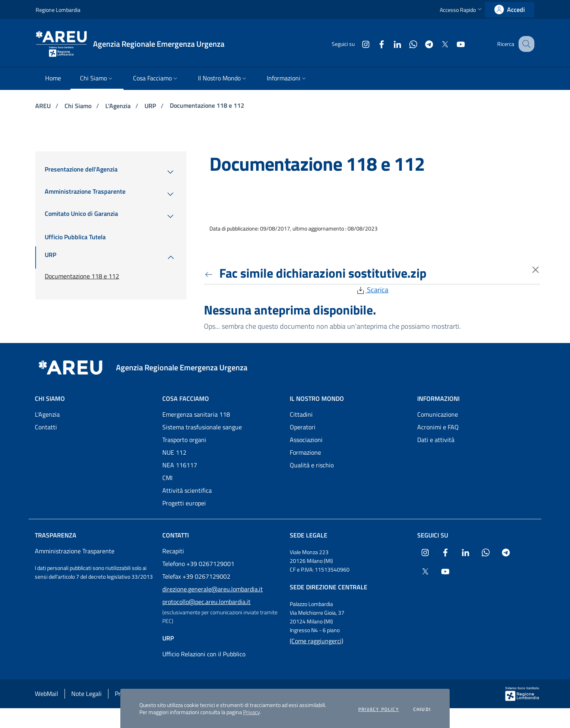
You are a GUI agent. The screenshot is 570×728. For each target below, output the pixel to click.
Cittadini (301, 414)
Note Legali (86, 694)
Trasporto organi (184, 440)
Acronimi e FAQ (438, 427)
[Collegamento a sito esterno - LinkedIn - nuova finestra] (389, 44)
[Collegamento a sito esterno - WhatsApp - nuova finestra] (405, 44)
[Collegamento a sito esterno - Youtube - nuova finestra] (452, 44)
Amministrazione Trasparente (75, 551)
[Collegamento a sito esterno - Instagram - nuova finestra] (357, 44)
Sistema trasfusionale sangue (202, 427)
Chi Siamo (79, 106)
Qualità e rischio (312, 465)
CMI (167, 478)
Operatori (303, 427)
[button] (462, 10)
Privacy (251, 712)
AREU (44, 106)
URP (151, 106)
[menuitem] (53, 79)
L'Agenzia (119, 106)
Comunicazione (438, 414)
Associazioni (306, 440)
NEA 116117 (180, 465)
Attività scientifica (187, 490)
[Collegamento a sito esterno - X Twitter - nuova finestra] (437, 44)
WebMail (47, 694)
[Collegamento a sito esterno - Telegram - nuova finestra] (421, 44)
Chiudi (422, 709)
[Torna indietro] (210, 273)
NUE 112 (174, 452)
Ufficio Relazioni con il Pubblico (204, 654)
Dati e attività (436, 440)
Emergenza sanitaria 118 (196, 414)
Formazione (305, 452)
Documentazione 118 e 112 (207, 105)
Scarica (372, 290)
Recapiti (173, 551)
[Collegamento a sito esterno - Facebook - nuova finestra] (373, 44)
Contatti (46, 427)
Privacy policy (379, 709)
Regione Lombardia (58, 10)
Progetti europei (184, 503)
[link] (510, 10)
